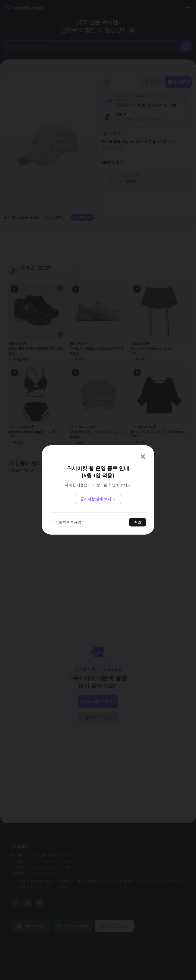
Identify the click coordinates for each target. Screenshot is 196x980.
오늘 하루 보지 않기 (67, 522)
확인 (138, 522)
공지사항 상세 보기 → (98, 499)
